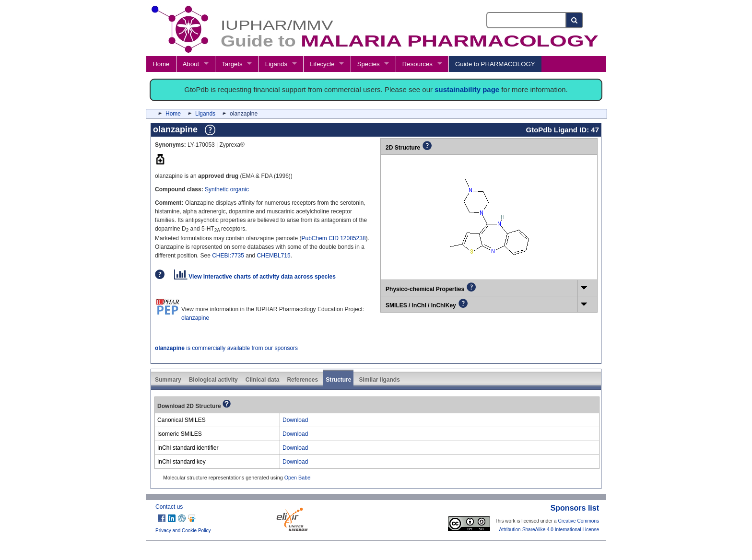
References (302, 380)
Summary (168, 380)
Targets (232, 64)
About (191, 64)
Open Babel (298, 478)
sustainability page (467, 89)
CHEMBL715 (274, 256)
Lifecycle (322, 64)
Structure (338, 380)
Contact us (169, 507)
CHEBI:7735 (228, 256)
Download (295, 420)
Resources (417, 64)
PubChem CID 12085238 (334, 238)
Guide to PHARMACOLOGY (495, 64)
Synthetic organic (227, 189)
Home (161, 64)
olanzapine (195, 318)
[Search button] (575, 20)
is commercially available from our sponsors (226, 348)
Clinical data (263, 380)
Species (369, 64)
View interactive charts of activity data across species (255, 277)
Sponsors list (575, 508)
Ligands (276, 64)
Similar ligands (379, 380)
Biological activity (213, 380)
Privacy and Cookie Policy (183, 531)
